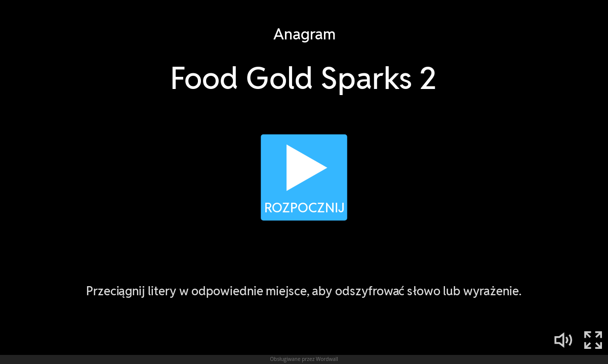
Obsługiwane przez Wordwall (304, 359)
